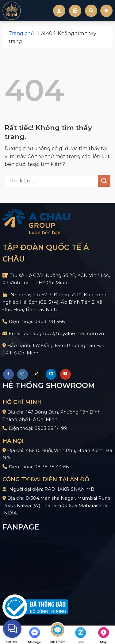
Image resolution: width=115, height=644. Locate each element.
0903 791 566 (50, 321)
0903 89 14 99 (51, 428)
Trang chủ (21, 33)
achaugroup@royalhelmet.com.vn (64, 333)
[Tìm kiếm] (91, 11)
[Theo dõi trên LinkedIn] (51, 374)
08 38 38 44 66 (52, 467)
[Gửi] (104, 181)
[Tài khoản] (59, 11)
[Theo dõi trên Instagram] (23, 374)
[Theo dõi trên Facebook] (8, 374)
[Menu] (106, 11)
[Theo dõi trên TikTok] (37, 374)
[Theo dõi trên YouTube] (65, 374)
